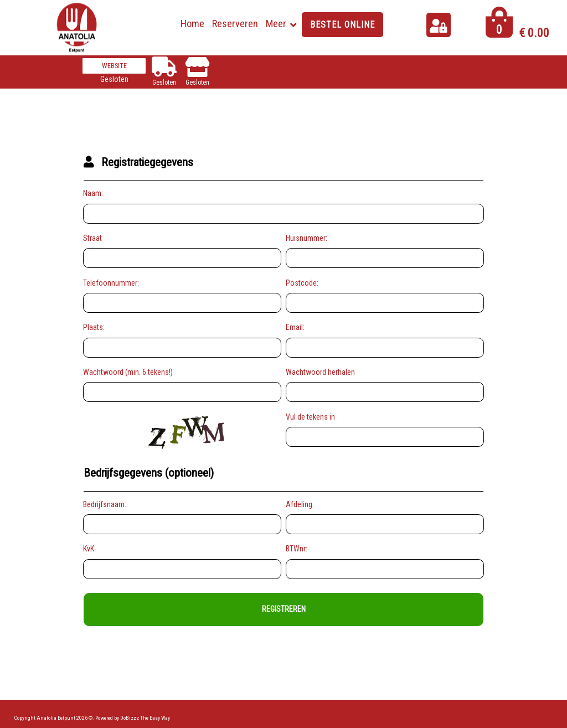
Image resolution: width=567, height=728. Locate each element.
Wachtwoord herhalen (320, 372)
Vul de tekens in (310, 417)
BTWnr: (297, 549)
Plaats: (94, 327)
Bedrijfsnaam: (105, 504)
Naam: (93, 193)
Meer (276, 24)
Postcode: (302, 283)
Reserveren (235, 24)
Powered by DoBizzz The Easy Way (133, 718)
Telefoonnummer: (111, 283)
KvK (89, 549)
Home (192, 24)
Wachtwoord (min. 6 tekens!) (128, 372)
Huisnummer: (306, 238)
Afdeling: (300, 504)
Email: (295, 327)
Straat (92, 238)
